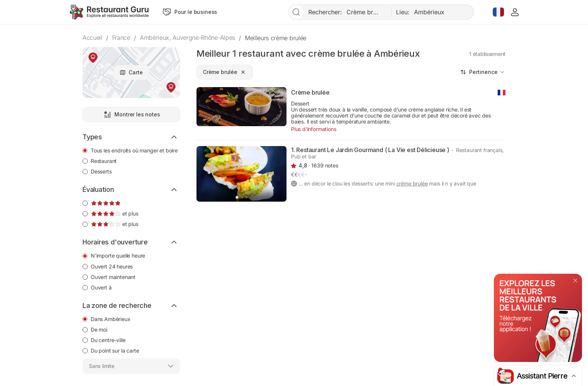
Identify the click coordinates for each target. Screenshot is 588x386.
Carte (136, 72)
